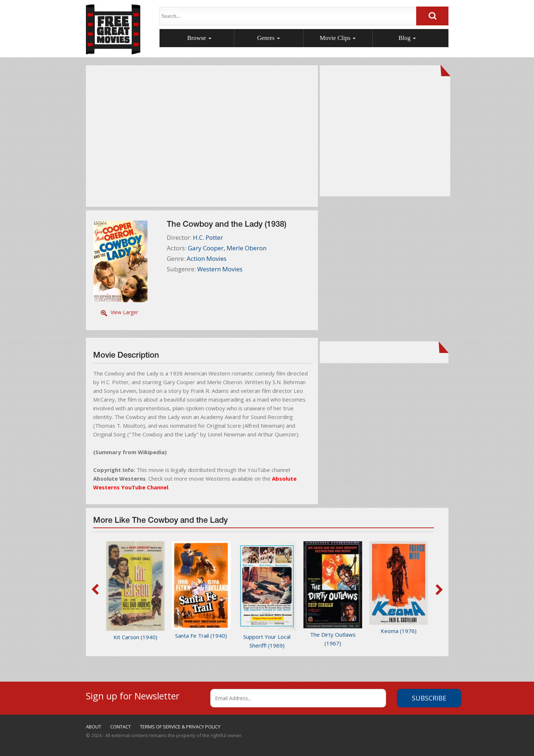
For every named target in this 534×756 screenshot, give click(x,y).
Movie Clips (338, 38)
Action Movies (207, 258)
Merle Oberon (247, 248)
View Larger (124, 312)
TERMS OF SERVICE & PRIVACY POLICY (180, 727)
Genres (268, 38)
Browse (199, 38)
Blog (407, 38)
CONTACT (121, 727)
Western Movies (220, 269)
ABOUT (94, 727)
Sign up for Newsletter (133, 695)
